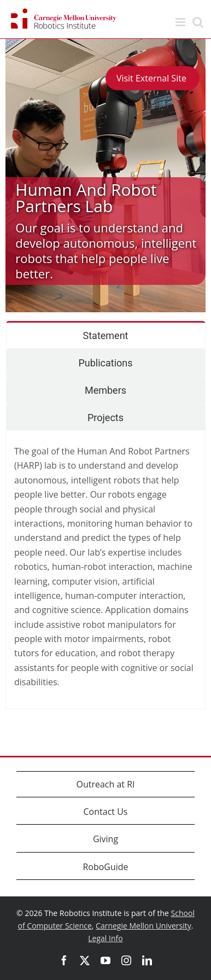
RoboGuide (105, 867)
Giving (106, 839)
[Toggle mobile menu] (181, 22)
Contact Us (106, 812)
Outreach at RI (105, 784)
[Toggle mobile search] (198, 22)
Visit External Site (153, 78)
